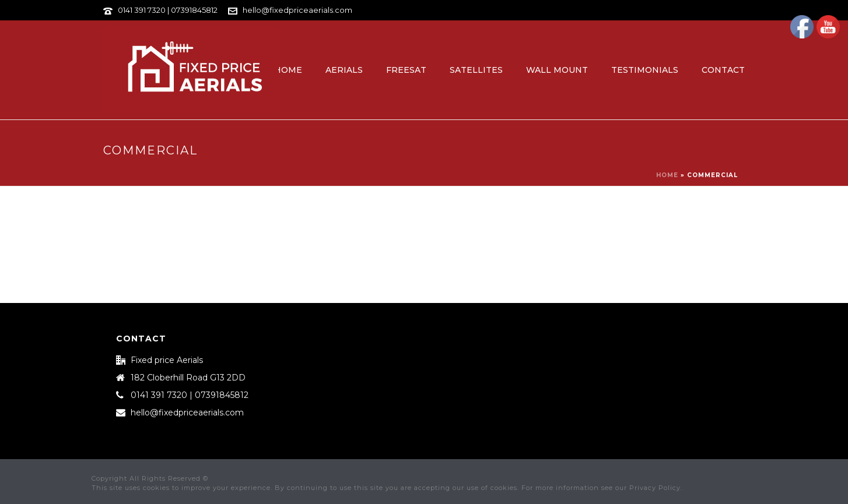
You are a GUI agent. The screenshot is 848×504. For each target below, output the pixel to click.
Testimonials (645, 70)
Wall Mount (557, 70)
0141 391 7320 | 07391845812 (168, 10)
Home (288, 70)
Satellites (476, 70)
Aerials (344, 70)
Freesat (406, 70)
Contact (723, 70)
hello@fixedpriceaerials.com (297, 10)
